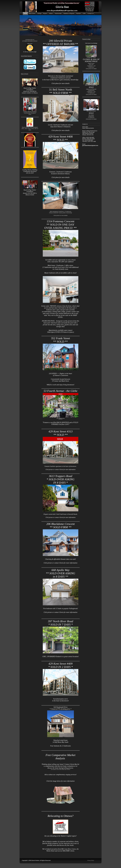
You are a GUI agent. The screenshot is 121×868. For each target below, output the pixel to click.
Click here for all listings (91, 43)
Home (25, 14)
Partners (78, 14)
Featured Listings (86, 39)
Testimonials (58, 14)
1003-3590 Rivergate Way (91, 85)
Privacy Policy (91, 860)
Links (84, 14)
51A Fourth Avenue (91, 110)
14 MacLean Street (91, 57)
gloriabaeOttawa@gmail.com (90, 145)
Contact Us (91, 14)
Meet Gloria (32, 14)
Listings (39, 14)
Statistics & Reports (69, 14)
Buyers (45, 14)
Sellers (51, 14)
